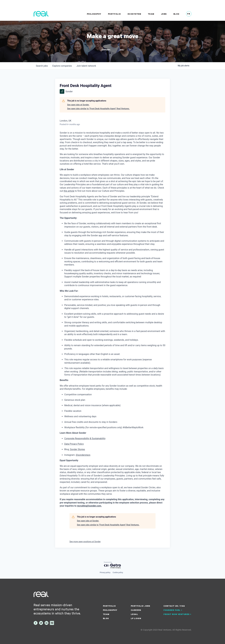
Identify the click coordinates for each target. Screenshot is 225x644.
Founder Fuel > (173, 610)
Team (151, 14)
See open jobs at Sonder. (78, 105)
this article (69, 191)
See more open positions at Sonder (85, 542)
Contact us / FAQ (174, 606)
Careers (136, 610)
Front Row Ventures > (178, 614)
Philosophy (94, 14)
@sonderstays (83, 455)
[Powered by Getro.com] (113, 565)
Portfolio (115, 14)
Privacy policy (105, 573)
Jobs (164, 14)
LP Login (136, 618)
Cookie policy (118, 573)
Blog (176, 14)
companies (62, 66)
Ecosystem (134, 14)
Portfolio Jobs (140, 606)
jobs (42, 66)
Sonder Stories (77, 450)
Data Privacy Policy (74, 444)
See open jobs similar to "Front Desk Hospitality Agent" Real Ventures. (98, 109)
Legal (135, 614)
